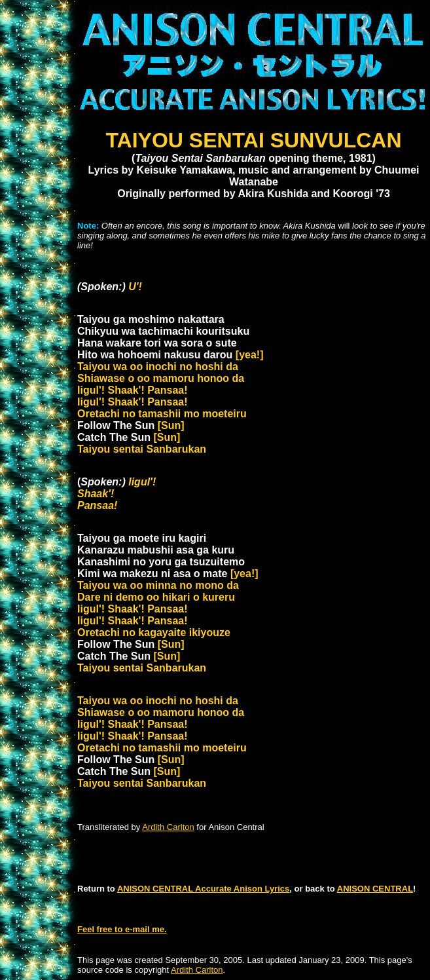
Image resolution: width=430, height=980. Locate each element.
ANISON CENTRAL (375, 889)
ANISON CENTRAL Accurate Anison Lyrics (203, 889)
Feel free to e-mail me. (122, 929)
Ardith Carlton (168, 827)
